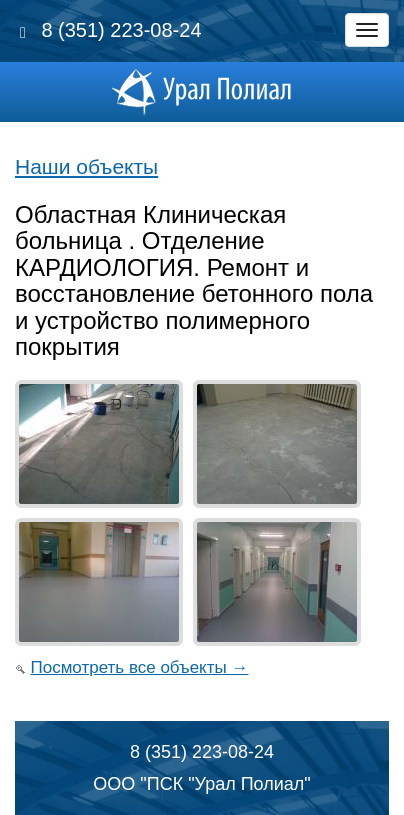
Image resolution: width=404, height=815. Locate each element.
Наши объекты (86, 166)
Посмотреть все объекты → (139, 667)
